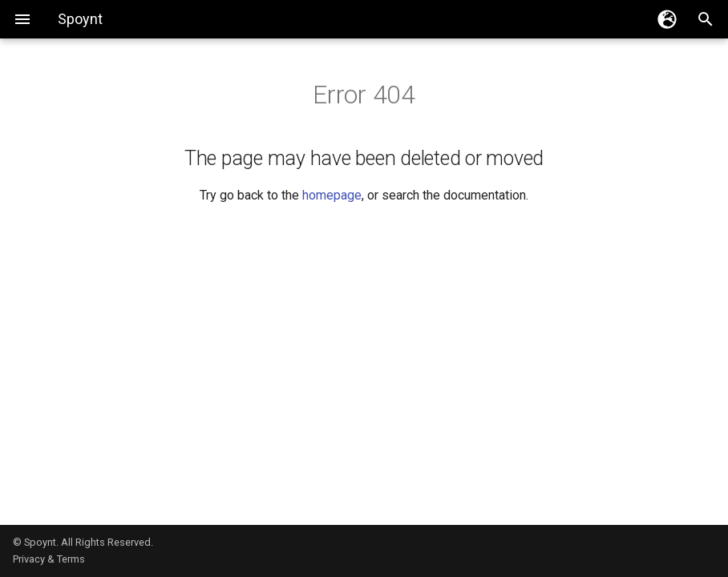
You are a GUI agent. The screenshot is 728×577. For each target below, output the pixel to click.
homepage (332, 195)
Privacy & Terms (49, 559)
